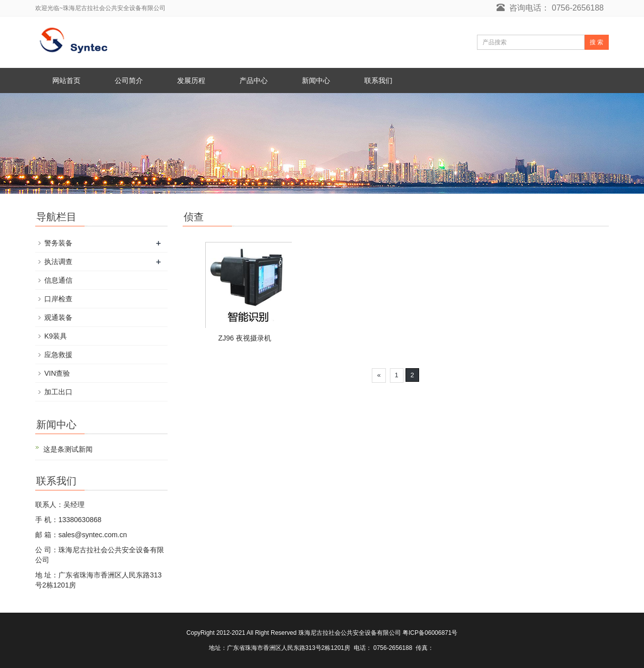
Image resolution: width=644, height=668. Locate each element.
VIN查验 (57, 373)
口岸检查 (58, 299)
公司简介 (129, 80)
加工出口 (58, 392)
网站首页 (66, 80)
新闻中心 (316, 80)
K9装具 (56, 336)
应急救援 (58, 355)
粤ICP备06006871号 (430, 633)
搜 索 (596, 42)
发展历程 (191, 80)
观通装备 (58, 317)
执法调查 (58, 262)
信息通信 (58, 280)
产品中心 (254, 80)
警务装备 (58, 243)
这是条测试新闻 (68, 449)
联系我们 (378, 80)
